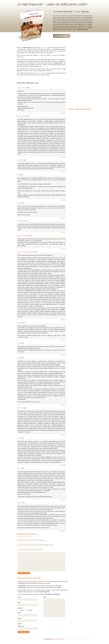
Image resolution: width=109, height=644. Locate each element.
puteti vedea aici (42, 73)
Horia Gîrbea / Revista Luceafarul (25, 252)
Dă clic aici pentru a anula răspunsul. (24, 536)
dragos (19, 468)
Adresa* (19, 618)
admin (19, 343)
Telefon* (19, 613)
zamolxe (19, 503)
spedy (19, 438)
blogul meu (44, 48)
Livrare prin (20, 608)
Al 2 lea (19, 203)
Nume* (19, 597)
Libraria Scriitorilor (22, 88)
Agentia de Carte (21, 116)
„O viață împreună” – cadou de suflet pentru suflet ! (52, 4)
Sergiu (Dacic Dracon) (23, 235)
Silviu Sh (19, 322)
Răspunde (63, 113)
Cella (18, 175)
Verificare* (20, 624)
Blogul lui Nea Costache (59, 639)
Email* (19, 603)
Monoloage (20, 160)
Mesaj (45, 597)
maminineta (20, 408)
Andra (19, 358)
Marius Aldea (20, 221)
